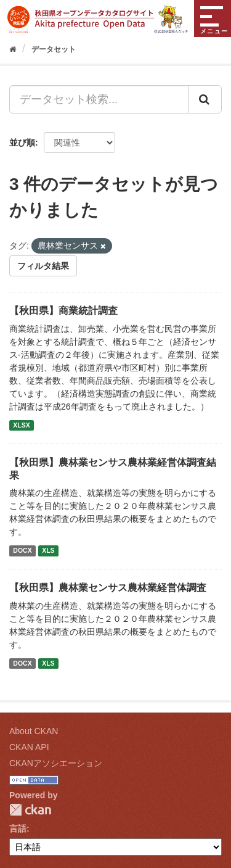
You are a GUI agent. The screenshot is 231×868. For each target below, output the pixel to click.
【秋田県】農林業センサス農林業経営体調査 (108, 588)
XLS (48, 550)
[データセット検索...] (99, 99)
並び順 (22, 143)
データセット (54, 49)
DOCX (22, 550)
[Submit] (205, 99)
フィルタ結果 (43, 266)
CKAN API (29, 747)
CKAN (30, 810)
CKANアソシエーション (56, 763)
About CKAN (34, 731)
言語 (18, 829)
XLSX (21, 425)
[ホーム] (13, 49)
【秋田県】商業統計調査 (63, 311)
